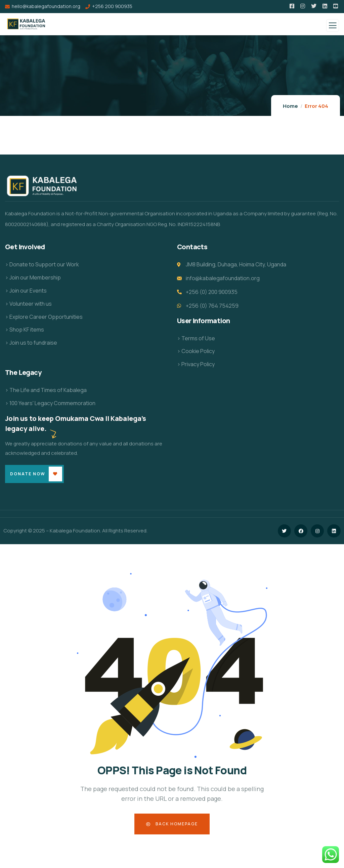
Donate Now (28, 474)
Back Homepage (172, 824)
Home (290, 106)
